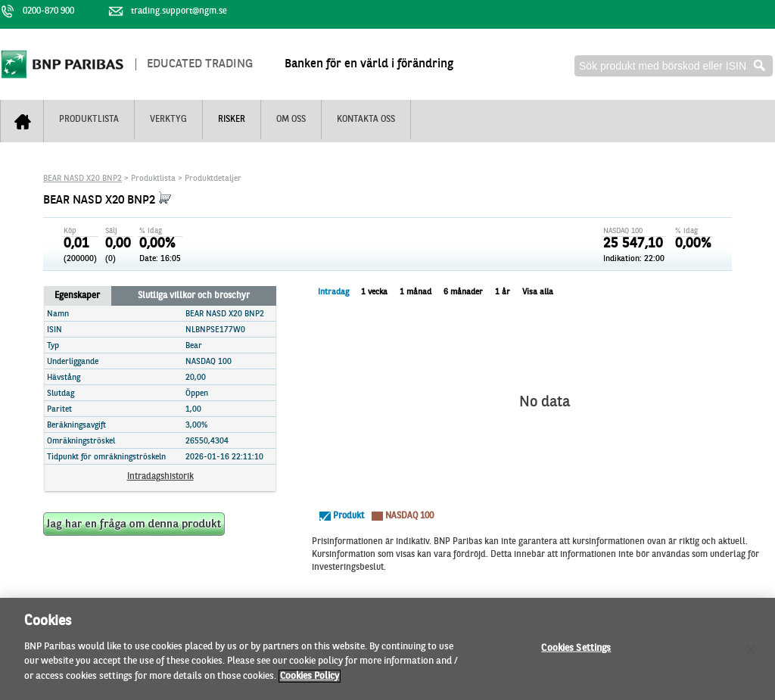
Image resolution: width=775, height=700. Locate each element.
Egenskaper (77, 296)
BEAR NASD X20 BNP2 (82, 179)
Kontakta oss (366, 120)
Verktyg (168, 120)
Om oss (291, 120)
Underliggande (73, 362)
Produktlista (89, 120)
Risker (232, 120)
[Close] (751, 655)
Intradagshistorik (160, 477)
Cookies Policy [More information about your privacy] (310, 682)
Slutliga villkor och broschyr (194, 296)
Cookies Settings (576, 654)
